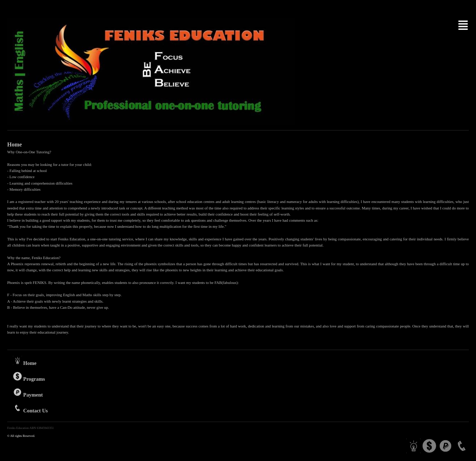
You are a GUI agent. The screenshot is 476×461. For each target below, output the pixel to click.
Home (25, 361)
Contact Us (30, 408)
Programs (29, 377)
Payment (28, 393)
